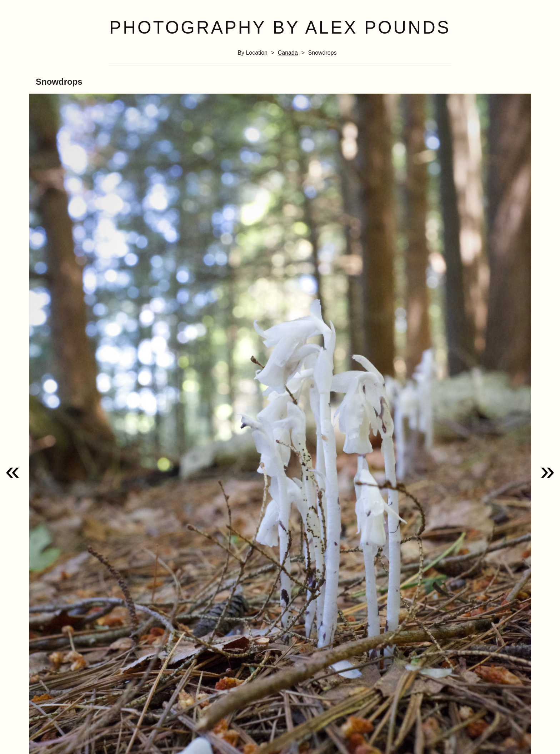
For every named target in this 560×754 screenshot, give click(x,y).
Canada (288, 53)
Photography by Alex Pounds (280, 28)
